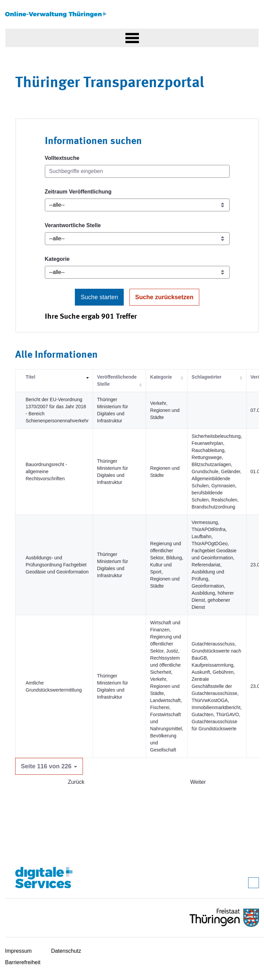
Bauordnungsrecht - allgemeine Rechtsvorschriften (46, 471)
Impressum (18, 951)
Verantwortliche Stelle (73, 225)
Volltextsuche (62, 158)
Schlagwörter (207, 377)
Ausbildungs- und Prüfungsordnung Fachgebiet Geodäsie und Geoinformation (57, 565)
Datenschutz (66, 951)
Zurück (76, 782)
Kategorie (57, 259)
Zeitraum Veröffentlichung (78, 192)
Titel (31, 377)
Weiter (198, 782)
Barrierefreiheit (23, 962)
